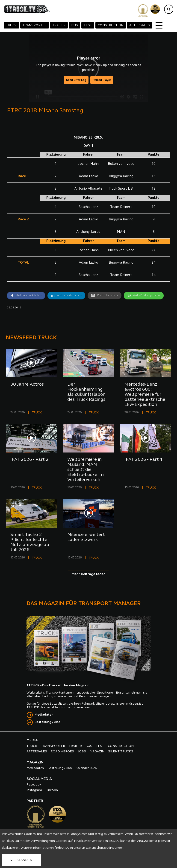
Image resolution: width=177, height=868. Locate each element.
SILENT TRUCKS (121, 752)
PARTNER (35, 801)
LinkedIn (52, 790)
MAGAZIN (97, 752)
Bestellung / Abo (47, 722)
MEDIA (32, 740)
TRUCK (11, 25)
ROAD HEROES (62, 752)
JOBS (82, 752)
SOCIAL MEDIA (39, 779)
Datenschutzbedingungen (105, 848)
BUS (75, 25)
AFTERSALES (140, 25)
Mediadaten (44, 715)
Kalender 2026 (86, 768)
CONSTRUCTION (111, 25)
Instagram (34, 790)
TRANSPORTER (35, 25)
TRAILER (59, 25)
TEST (88, 25)
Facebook (34, 785)
